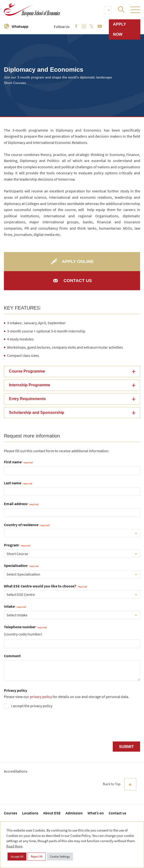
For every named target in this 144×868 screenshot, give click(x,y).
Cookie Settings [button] (60, 857)
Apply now (120, 29)
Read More (14, 846)
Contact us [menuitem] (117, 813)
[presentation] (41, 727)
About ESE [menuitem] (52, 813)
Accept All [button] (17, 857)
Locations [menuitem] (30, 813)
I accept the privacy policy (32, 706)
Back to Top (120, 784)
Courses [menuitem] (11, 813)
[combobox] (72, 533)
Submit (126, 747)
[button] (72, 371)
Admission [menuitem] (74, 813)
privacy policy (41, 697)
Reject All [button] (37, 857)
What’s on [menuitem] (96, 813)
